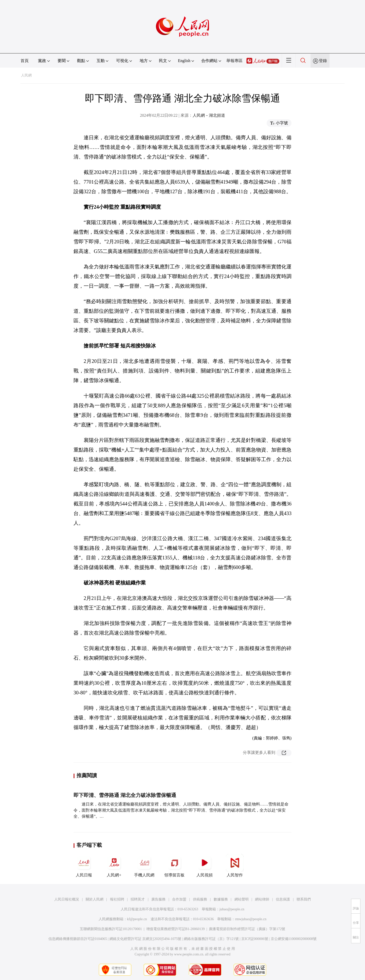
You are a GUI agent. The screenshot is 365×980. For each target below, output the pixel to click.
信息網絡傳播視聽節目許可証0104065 (78, 939)
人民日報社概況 (67, 899)
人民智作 (235, 866)
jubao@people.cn (232, 909)
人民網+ (114, 866)
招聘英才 (138, 899)
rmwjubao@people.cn (251, 919)
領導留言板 (174, 866)
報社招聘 (117, 899)
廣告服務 (158, 899)
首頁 (25, 61)
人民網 (26, 75)
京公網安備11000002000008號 (294, 939)
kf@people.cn (137, 919)
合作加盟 (179, 899)
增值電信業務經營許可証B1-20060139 (176, 929)
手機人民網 (144, 866)
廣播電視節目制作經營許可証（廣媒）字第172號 (247, 929)
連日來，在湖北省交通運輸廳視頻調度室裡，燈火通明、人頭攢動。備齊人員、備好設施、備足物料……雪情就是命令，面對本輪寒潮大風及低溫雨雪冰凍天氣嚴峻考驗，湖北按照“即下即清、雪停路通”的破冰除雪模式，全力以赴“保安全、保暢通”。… (181, 810)
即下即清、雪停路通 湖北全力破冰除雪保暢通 (125, 795)
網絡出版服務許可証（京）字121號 (211, 939)
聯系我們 (304, 899)
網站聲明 (242, 899)
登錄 (323, 61)
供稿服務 (200, 899)
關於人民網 (95, 899)
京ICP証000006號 (255, 939)
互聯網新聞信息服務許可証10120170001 (111, 929)
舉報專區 (234, 61)
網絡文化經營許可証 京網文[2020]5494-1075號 (145, 939)
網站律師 (262, 899)
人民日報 (84, 866)
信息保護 (283, 899)
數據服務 (221, 899)
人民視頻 (205, 866)
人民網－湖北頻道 (209, 115)
